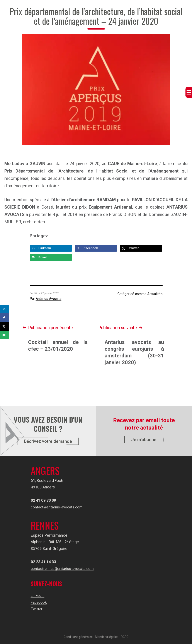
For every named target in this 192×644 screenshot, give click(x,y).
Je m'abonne (144, 440)
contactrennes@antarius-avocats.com (64, 568)
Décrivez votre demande (48, 441)
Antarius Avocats (49, 299)
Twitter (37, 609)
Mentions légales (107, 637)
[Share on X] (141, 248)
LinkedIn (38, 595)
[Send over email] (51, 257)
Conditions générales (78, 637)
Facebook (39, 602)
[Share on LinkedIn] (51, 248)
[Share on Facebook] (96, 248)
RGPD (125, 637)
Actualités (155, 294)
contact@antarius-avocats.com (58, 507)
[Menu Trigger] (189, 92)
